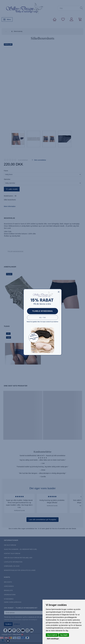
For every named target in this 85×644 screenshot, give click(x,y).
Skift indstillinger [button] (53, 639)
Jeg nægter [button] (64, 635)
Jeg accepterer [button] (52, 635)
